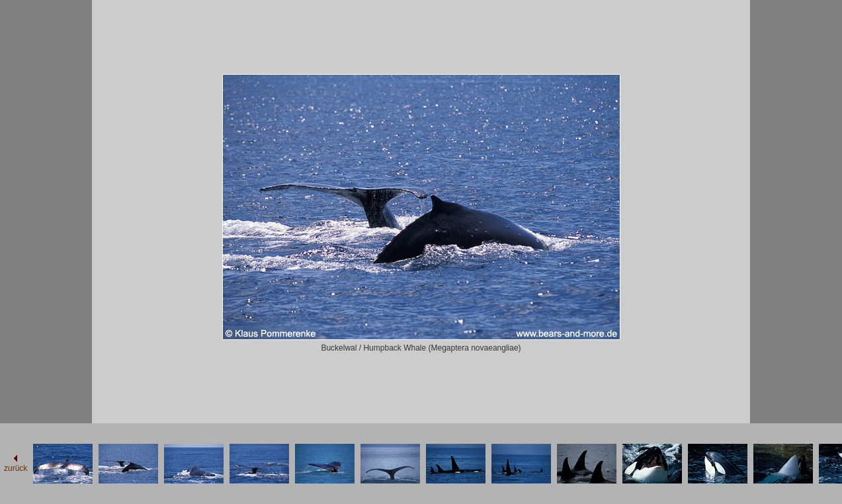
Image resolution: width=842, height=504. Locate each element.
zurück (16, 468)
